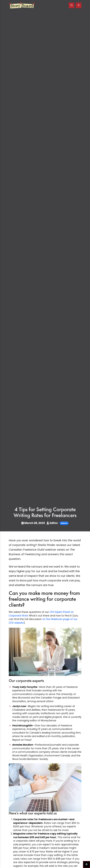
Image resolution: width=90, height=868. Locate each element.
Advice (64, 523)
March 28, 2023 (33, 523)
